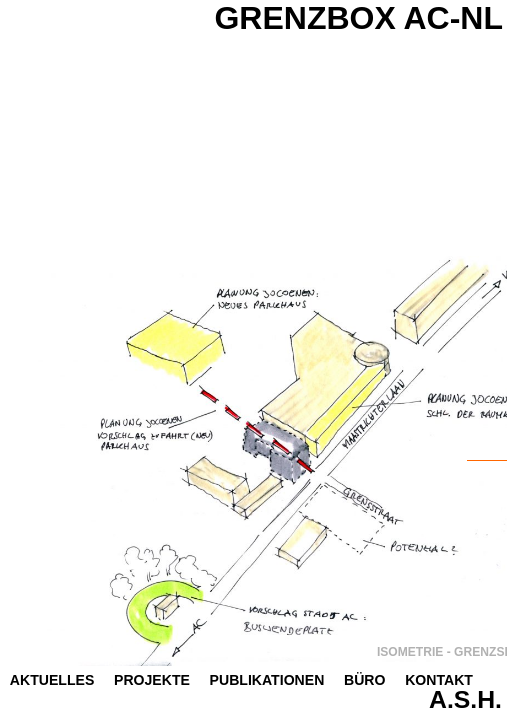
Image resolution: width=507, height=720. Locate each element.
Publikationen (267, 680)
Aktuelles (52, 680)
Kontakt (439, 680)
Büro (364, 680)
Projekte (152, 680)
